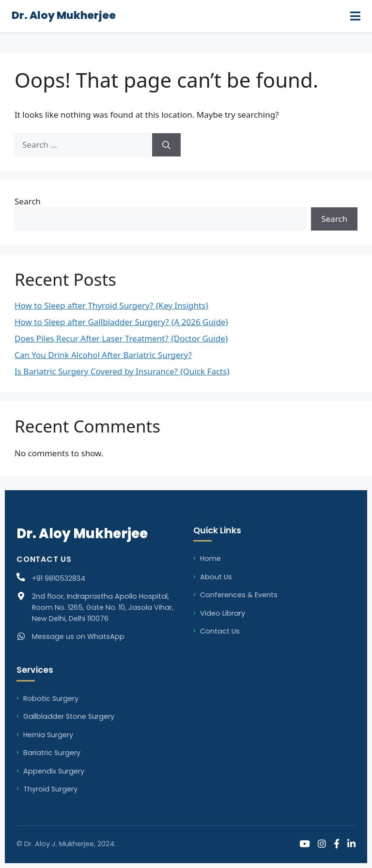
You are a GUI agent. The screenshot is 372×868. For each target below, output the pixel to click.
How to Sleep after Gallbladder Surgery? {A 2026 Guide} (122, 322)
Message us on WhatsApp (78, 636)
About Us (216, 577)
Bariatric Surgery (52, 753)
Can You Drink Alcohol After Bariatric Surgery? (103, 355)
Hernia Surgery (48, 735)
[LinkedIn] (351, 845)
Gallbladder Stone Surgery (69, 716)
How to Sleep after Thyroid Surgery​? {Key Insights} (112, 305)
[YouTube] (305, 845)
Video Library (223, 613)
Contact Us (220, 631)
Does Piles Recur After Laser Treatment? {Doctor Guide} (121, 338)
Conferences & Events (239, 595)
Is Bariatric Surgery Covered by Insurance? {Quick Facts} (122, 371)
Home (210, 558)
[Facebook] (337, 845)
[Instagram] (322, 845)
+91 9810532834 (59, 578)
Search (28, 201)
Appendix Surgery (54, 771)
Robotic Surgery (51, 698)
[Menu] (355, 16)
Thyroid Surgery (50, 789)
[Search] (166, 145)
